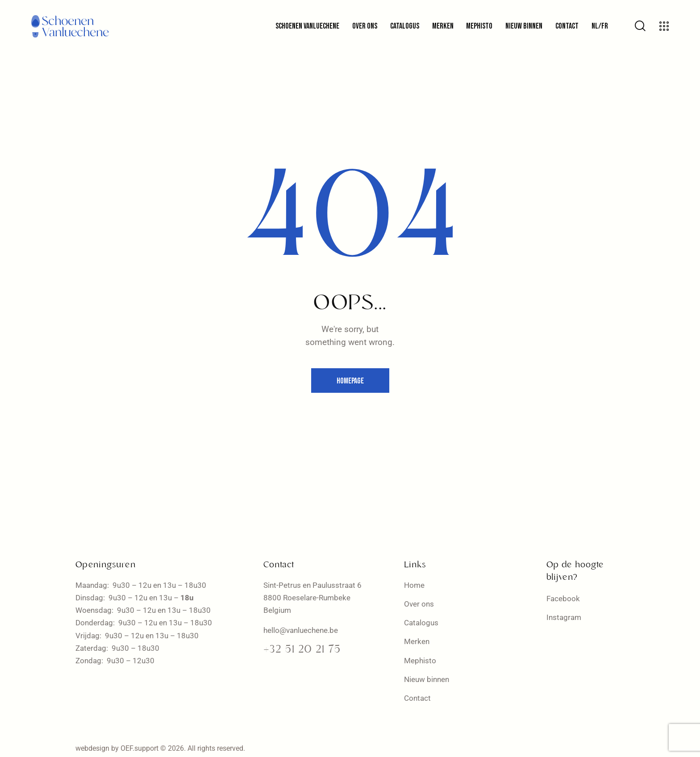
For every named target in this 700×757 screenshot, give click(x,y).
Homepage (350, 381)
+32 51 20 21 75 (302, 650)
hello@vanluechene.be (301, 630)
